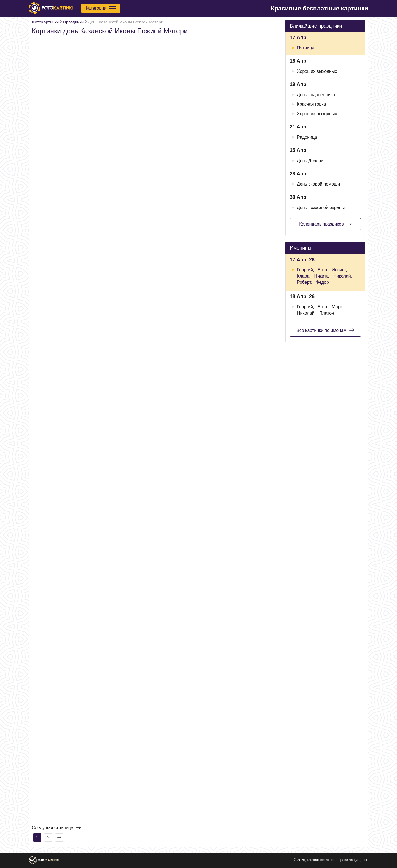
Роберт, (305, 282)
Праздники (73, 22)
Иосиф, (339, 270)
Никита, (322, 276)
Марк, (338, 307)
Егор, (323, 270)
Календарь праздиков (325, 224)
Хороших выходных (317, 71)
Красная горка (312, 104)
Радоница (307, 137)
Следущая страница (56, 828)
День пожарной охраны (321, 207)
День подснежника (316, 95)
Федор (322, 282)
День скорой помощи (318, 184)
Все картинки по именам (325, 330)
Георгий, (305, 270)
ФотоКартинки (45, 22)
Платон (327, 313)
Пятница (306, 48)
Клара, (304, 276)
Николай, (343, 276)
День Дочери (310, 161)
